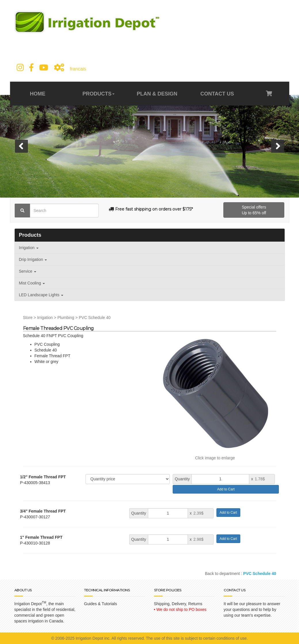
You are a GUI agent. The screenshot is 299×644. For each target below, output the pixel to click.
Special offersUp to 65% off (254, 210)
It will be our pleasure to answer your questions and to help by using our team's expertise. (252, 609)
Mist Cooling (32, 283)
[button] (21, 146)
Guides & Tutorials (100, 604)
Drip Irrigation (33, 259)
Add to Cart (226, 489)
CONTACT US (216, 94)
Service (28, 271)
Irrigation (29, 248)
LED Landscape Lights (41, 295)
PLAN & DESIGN (157, 94)
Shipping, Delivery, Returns (178, 604)
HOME (38, 94)
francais (78, 69)
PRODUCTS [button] (99, 94)
